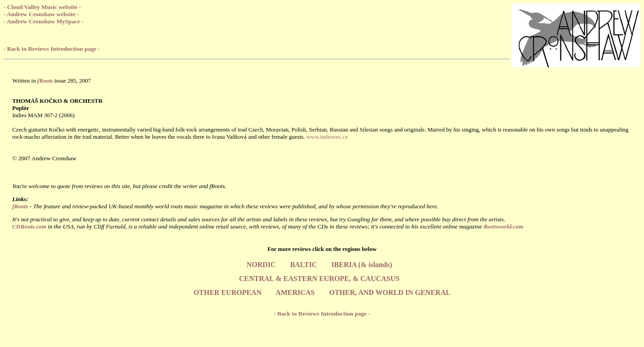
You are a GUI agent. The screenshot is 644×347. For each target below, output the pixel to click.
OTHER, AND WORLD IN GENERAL (390, 292)
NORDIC (261, 265)
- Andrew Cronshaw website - (41, 14)
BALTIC (304, 265)
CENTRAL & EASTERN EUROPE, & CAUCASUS (319, 279)
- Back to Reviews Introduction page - (52, 49)
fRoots (20, 206)
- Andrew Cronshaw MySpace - (44, 21)
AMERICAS (295, 292)
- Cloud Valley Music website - (42, 7)
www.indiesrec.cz (327, 137)
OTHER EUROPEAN (228, 292)
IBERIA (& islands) (362, 265)
